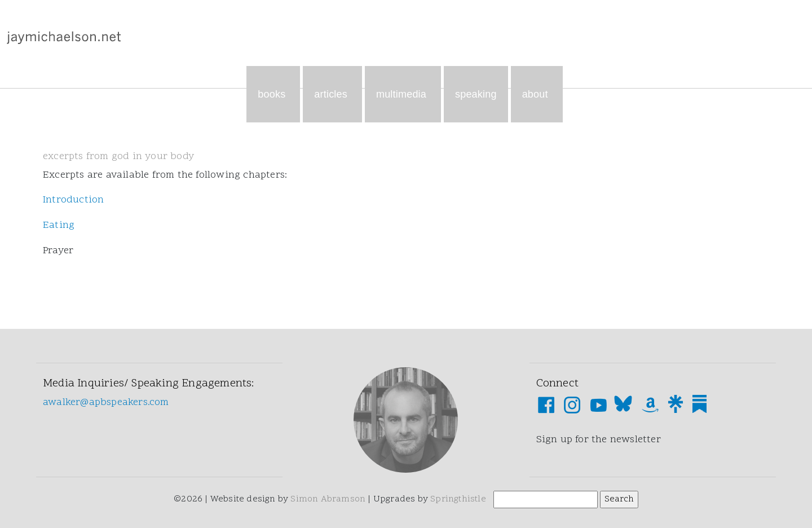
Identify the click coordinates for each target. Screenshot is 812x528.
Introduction (73, 200)
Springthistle (458, 499)
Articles (332, 94)
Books (273, 94)
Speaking (476, 94)
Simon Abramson (328, 499)
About (537, 94)
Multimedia (403, 94)
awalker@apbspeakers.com (106, 402)
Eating (59, 225)
